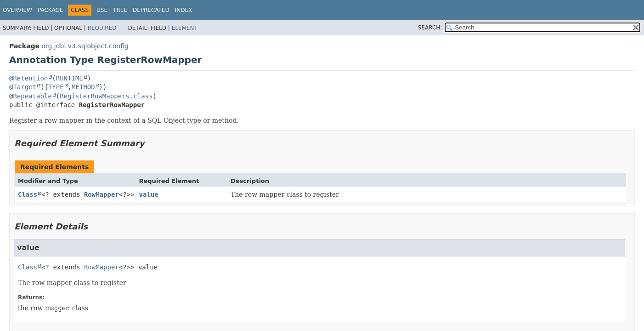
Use (102, 10)
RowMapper (102, 194)
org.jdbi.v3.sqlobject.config (85, 46)
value (148, 194)
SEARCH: (430, 28)
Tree (120, 10)
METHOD (83, 87)
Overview (17, 10)
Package (50, 10)
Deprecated (151, 10)
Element (185, 28)
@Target (23, 87)
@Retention (28, 78)
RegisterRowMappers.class (106, 96)
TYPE (56, 87)
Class (28, 194)
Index (184, 10)
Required (102, 28)
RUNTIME (70, 78)
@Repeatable (31, 96)
